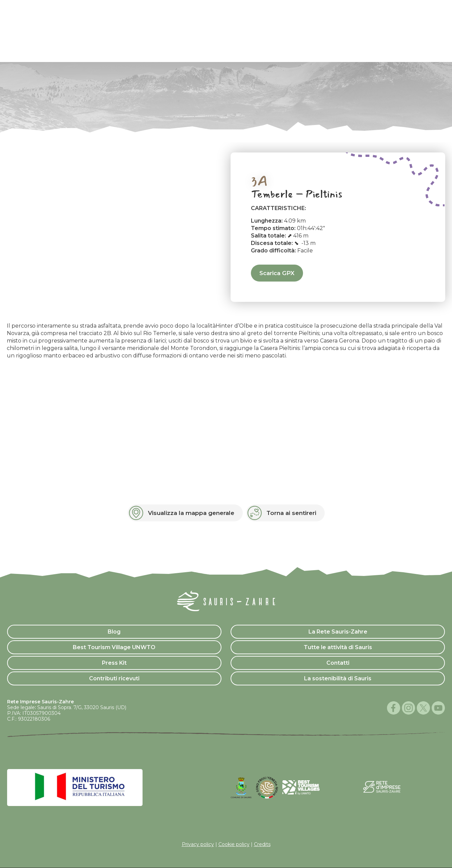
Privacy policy (198, 844)
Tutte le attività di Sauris (338, 647)
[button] (185, 513)
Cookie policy (234, 844)
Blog (114, 632)
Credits (262, 844)
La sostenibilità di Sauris (338, 678)
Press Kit (114, 663)
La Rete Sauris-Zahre (338, 632)
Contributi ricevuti (114, 678)
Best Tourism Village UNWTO (114, 647)
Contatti (338, 663)
